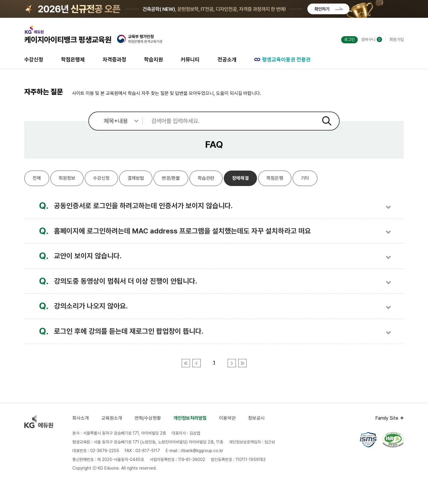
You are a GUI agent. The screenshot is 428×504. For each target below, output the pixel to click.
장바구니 (372, 39)
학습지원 (154, 59)
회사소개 (81, 418)
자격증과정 (114, 59)
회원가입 (397, 39)
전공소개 (227, 59)
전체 (37, 178)
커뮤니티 (190, 59)
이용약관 (227, 418)
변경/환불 (171, 178)
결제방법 (136, 178)
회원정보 (67, 178)
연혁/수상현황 (148, 418)
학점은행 (275, 178)
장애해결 (240, 178)
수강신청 (34, 59)
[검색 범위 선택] (116, 121)
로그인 (349, 39)
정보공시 (256, 418)
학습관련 (206, 178)
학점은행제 (73, 59)
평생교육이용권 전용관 (282, 59)
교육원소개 (112, 418)
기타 (305, 178)
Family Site (387, 418)
